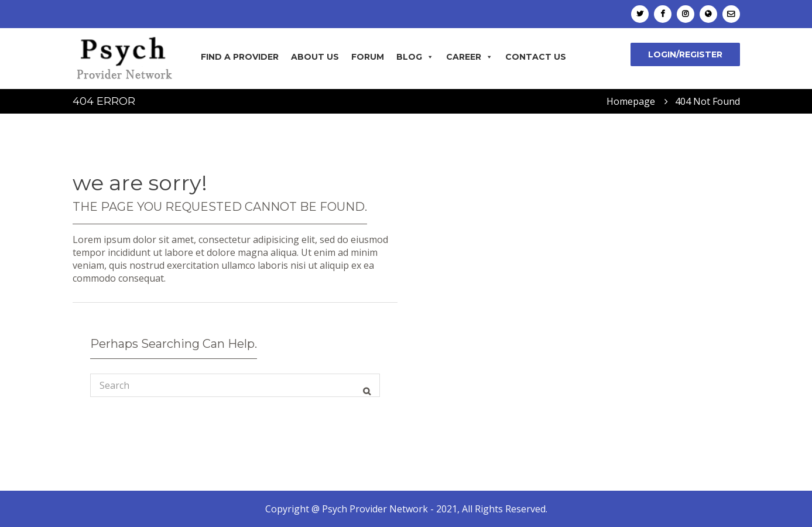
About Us (315, 57)
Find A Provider (240, 57)
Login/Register (685, 54)
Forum (368, 57)
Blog (415, 57)
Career (470, 57)
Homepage (631, 101)
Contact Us (536, 57)
